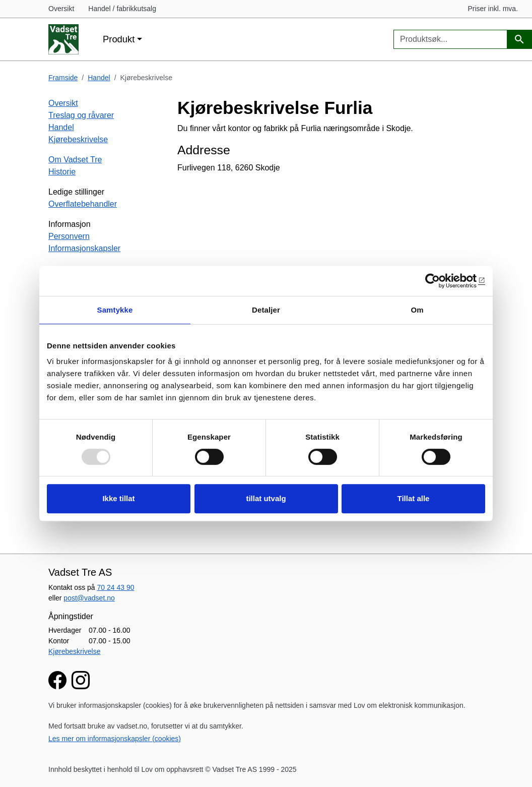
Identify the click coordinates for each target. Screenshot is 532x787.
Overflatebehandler (83, 204)
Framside (63, 78)
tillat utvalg (266, 498)
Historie (62, 172)
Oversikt (61, 9)
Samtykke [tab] (115, 310)
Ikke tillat (118, 498)
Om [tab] (417, 310)
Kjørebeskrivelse (78, 139)
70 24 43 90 (116, 587)
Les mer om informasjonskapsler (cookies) (115, 739)
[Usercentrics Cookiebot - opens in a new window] (441, 281)
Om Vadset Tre (75, 160)
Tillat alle (414, 498)
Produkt (119, 39)
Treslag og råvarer (81, 115)
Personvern (69, 236)
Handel (99, 78)
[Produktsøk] (519, 40)
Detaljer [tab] (266, 310)
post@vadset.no (89, 598)
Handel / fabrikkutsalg (122, 9)
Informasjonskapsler (84, 248)
